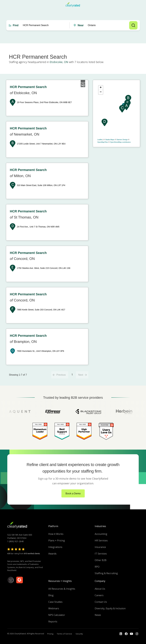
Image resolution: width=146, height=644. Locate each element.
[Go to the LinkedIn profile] (121, 634)
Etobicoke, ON (59, 62)
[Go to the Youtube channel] (132, 634)
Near (81, 25)
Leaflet (100, 140)
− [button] (101, 92)
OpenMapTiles (103, 142)
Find (16, 25)
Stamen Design (122, 140)
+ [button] (101, 88)
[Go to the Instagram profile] (137, 634)
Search (133, 25)
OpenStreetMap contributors (120, 142)
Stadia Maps (110, 140)
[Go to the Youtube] (126, 634)
